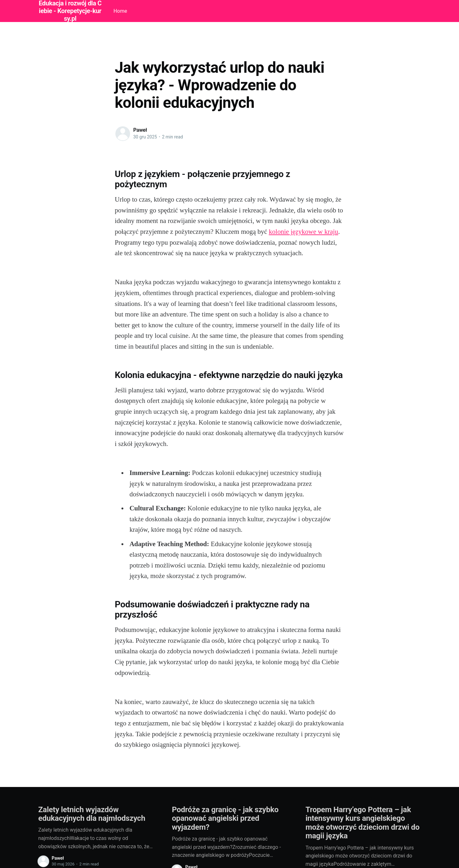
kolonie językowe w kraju (303, 232)
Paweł (140, 130)
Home (120, 11)
